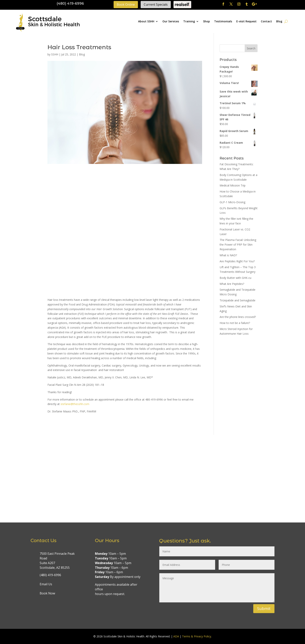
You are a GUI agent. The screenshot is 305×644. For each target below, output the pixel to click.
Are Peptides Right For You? (237, 261)
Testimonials (223, 21)
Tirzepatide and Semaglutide (238, 300)
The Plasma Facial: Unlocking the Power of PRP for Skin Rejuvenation (238, 245)
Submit (264, 609)
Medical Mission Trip (233, 185)
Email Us (46, 584)
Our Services (171, 21)
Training (189, 21)
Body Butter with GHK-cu (235, 278)
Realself (182, 4)
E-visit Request (246, 21)
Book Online (126, 4)
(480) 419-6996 (70, 3)
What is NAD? (228, 255)
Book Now (47, 593)
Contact (266, 21)
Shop (206, 21)
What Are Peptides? (232, 284)
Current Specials (156, 4)
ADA (176, 636)
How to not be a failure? (235, 323)
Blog (279, 21)
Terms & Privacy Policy (197, 636)
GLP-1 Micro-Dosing (232, 202)
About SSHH (146, 21)
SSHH (55, 54)
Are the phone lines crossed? (238, 317)
